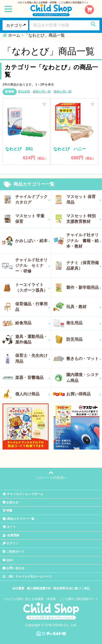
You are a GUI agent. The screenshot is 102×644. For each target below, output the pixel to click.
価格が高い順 (63, 92)
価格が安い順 (42, 92)
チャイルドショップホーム (23, 494)
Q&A (8, 560)
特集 (7, 510)
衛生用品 (84, 323)
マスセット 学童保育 (33, 219)
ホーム (14, 35)
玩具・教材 (84, 307)
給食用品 (33, 323)
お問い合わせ (14, 568)
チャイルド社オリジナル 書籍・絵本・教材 (84, 241)
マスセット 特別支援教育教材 (84, 219)
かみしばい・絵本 (33, 241)
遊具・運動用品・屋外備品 (33, 339)
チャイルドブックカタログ (33, 199)
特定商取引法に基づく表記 (72, 588)
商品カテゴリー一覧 (29, 184)
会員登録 (11, 535)
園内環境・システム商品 (84, 378)
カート (9, 527)
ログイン (11, 543)
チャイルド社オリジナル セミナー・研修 (33, 266)
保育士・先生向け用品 (33, 358)
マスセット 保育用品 (84, 199)
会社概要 (18, 588)
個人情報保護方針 (39, 588)
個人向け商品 (33, 394)
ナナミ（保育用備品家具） (84, 265)
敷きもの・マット (84, 359)
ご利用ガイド (14, 552)
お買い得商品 (84, 394)
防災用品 (84, 339)
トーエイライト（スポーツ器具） (33, 287)
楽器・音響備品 (33, 378)
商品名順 (24, 92)
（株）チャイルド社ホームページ (27, 576)
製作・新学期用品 (84, 288)
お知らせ (11, 502)
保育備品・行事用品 (33, 307)
